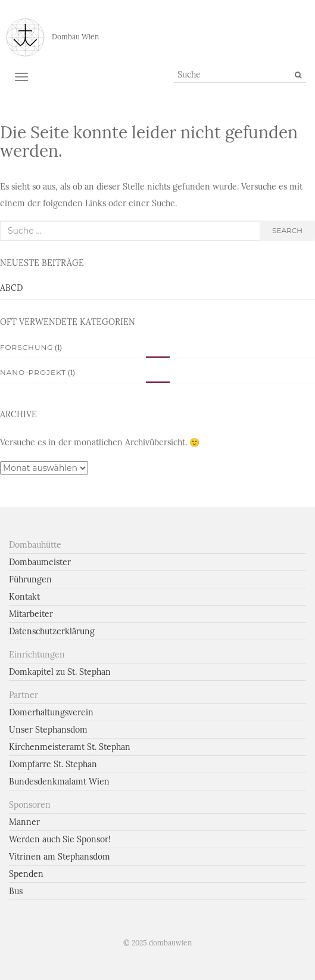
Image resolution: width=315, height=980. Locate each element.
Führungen (30, 579)
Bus (16, 891)
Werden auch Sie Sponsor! (60, 839)
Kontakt (24, 597)
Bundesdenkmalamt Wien (59, 781)
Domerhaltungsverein (51, 712)
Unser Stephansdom (48, 730)
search (287, 230)
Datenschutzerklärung (52, 631)
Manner (24, 822)
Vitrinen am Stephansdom (60, 857)
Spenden (26, 874)
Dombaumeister (40, 562)
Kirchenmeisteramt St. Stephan (70, 747)
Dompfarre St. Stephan (53, 764)
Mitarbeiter (31, 614)
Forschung (26, 347)
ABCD (11, 288)
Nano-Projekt (33, 372)
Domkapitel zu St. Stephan (60, 672)
